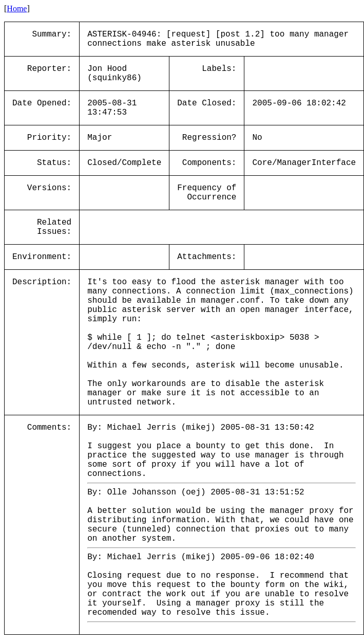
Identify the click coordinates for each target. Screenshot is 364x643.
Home (17, 8)
